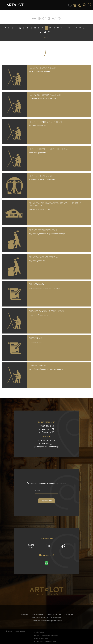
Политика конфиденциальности (46, 621)
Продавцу (25, 614)
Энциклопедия (54, 614)
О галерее (68, 614)
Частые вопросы (41, 617)
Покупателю (38, 614)
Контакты (56, 617)
